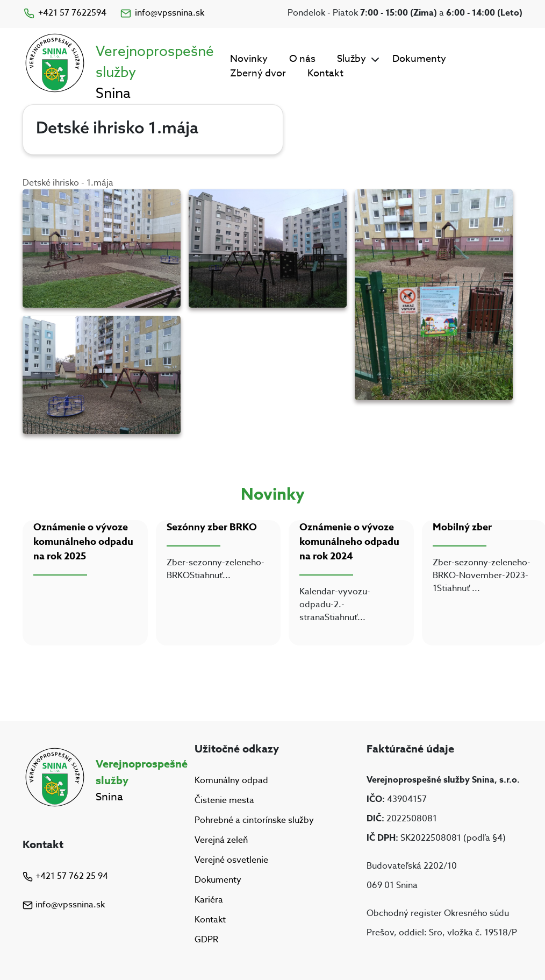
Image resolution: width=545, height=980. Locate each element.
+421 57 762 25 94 (65, 876)
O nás (302, 59)
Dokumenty (419, 59)
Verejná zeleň (221, 840)
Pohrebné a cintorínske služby (254, 820)
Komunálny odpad (231, 780)
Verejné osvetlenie (231, 860)
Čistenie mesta (224, 800)
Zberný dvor (258, 73)
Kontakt (325, 73)
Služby (352, 59)
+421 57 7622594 (64, 13)
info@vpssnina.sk (162, 13)
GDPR (206, 940)
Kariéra (209, 900)
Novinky (249, 59)
